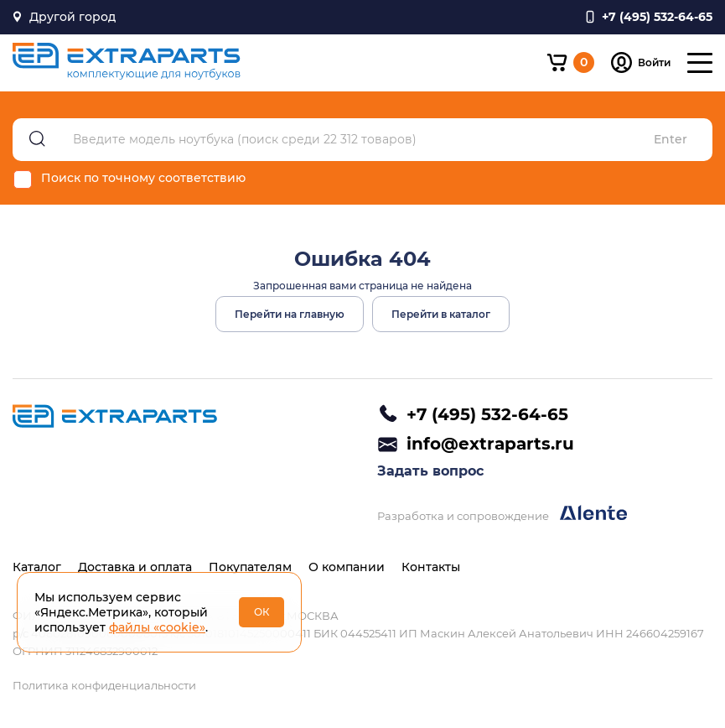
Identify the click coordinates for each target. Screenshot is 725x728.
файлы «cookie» (157, 627)
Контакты (431, 567)
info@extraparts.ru (490, 444)
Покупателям (250, 567)
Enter (671, 140)
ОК (262, 612)
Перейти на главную (290, 314)
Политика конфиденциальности (104, 685)
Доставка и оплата (135, 567)
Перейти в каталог (441, 314)
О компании (347, 567)
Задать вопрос (430, 471)
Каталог (37, 567)
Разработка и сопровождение (502, 514)
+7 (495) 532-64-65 (487, 414)
